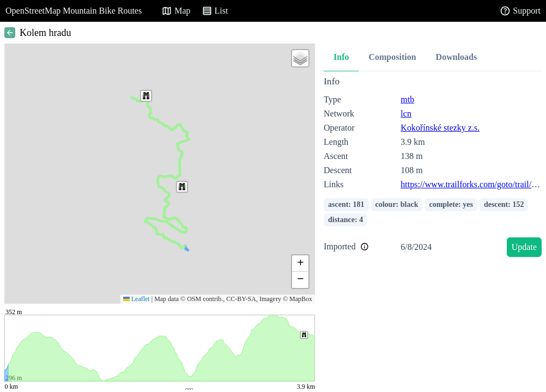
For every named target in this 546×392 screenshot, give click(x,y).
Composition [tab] (392, 57)
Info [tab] (341, 57)
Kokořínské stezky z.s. (440, 128)
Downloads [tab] (457, 57)
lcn (406, 114)
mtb (407, 99)
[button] (146, 96)
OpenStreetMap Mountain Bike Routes (74, 11)
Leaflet (136, 299)
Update (524, 247)
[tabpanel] (433, 169)
